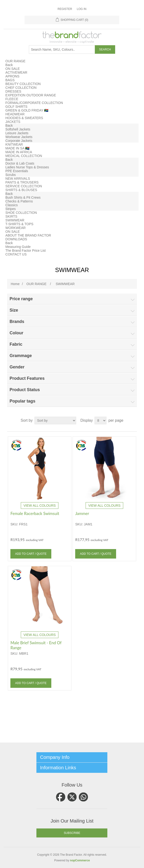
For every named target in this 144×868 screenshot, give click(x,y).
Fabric (16, 344)
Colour (16, 333)
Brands (17, 322)
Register (65, 9)
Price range (21, 299)
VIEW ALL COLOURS (39, 506)
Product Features (27, 378)
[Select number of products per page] (100, 421)
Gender (17, 367)
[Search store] (62, 49)
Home (15, 284)
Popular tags (22, 401)
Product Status (25, 390)
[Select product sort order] (55, 421)
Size (14, 310)
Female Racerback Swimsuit (35, 514)
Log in (82, 9)
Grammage (21, 356)
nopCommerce (80, 860)
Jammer (82, 514)
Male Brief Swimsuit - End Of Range (36, 645)
